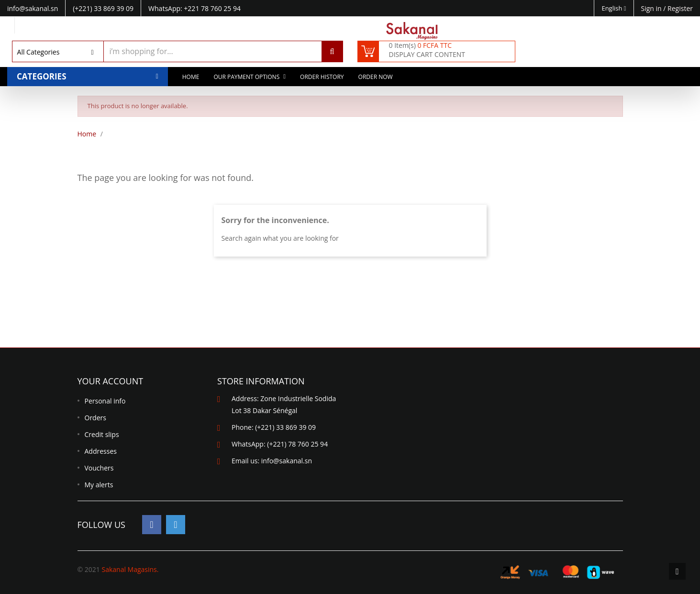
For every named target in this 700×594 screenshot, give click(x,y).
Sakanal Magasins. (130, 569)
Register (680, 8)
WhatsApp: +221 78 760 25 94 (194, 8)
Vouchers (99, 468)
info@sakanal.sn (287, 461)
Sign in (652, 8)
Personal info (105, 401)
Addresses (101, 451)
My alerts (99, 485)
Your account (111, 381)
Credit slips (102, 434)
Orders (95, 418)
